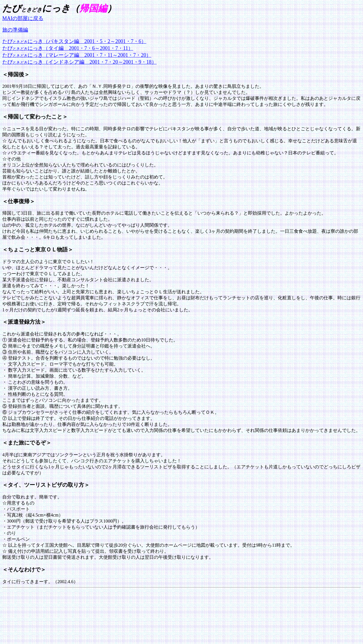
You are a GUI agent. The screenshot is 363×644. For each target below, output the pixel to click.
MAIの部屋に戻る (23, 18)
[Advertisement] (107, 603)
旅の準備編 (15, 30)
